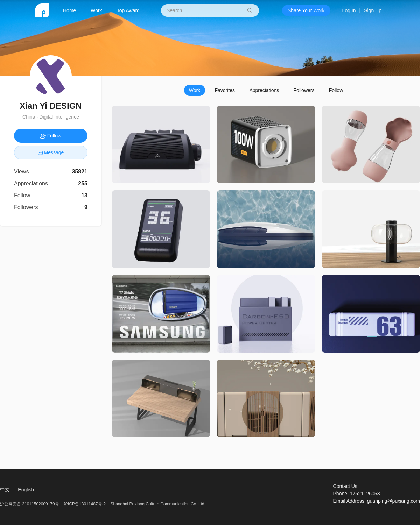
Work (96, 10)
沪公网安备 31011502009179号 (30, 504)
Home (69, 10)
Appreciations (264, 90)
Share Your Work (306, 10)
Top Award (128, 10)
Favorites (225, 90)
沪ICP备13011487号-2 (85, 504)
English (26, 490)
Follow (336, 90)
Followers (304, 90)
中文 (5, 490)
